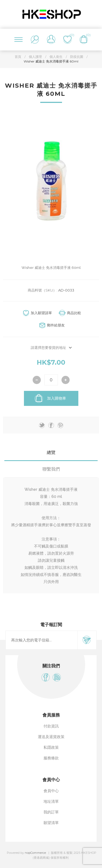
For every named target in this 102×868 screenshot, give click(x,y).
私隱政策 (51, 747)
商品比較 (74, 313)
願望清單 (51, 823)
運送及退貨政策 (51, 737)
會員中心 (51, 791)
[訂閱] (41, 640)
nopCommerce (35, 853)
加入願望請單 (41, 313)
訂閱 (87, 640)
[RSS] (57, 677)
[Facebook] (46, 677)
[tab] (51, 453)
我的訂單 (51, 812)
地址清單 (51, 801)
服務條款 (51, 758)
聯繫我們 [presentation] (51, 469)
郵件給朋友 (56, 325)
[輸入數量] (51, 380)
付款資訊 (51, 726)
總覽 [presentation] (51, 452)
